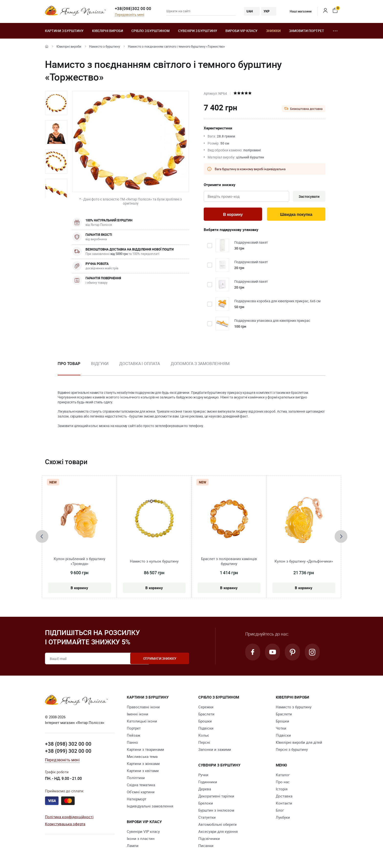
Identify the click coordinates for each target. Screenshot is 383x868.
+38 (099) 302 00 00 (68, 752)
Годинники (208, 783)
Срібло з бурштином (150, 31)
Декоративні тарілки (216, 797)
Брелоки (206, 804)
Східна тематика (141, 785)
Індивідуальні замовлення (150, 807)
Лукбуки (283, 818)
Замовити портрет (307, 31)
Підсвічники (209, 839)
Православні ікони (143, 708)
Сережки (206, 708)
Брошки (205, 722)
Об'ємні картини (141, 793)
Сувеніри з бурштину (198, 31)
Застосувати (308, 197)
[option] (56, 103)
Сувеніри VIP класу (143, 832)
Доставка (284, 797)
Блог (280, 811)
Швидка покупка (296, 215)
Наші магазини (297, 11)
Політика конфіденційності (69, 817)
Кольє (204, 736)
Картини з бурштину (64, 31)
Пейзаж (133, 736)
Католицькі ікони (142, 722)
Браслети (206, 715)
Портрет (134, 729)
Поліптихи (136, 778)
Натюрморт (137, 800)
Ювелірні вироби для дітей (299, 743)
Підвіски (206, 729)
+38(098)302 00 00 (133, 8)
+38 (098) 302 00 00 (68, 744)
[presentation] (42, 537)
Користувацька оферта (65, 824)
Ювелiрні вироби (108, 31)
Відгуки (100, 364)
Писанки (206, 846)
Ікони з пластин (141, 839)
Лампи (133, 846)
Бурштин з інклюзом (216, 811)
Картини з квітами (143, 771)
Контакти (284, 804)
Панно (132, 743)
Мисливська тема (142, 757)
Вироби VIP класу (241, 31)
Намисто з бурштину (105, 46)
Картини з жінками (143, 764)
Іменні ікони (138, 715)
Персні (204, 743)
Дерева (205, 790)
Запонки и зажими (215, 750)
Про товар (69, 364)
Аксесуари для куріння (218, 832)
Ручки (203, 775)
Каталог (283, 775)
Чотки (281, 729)
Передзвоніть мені (129, 15)
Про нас (283, 783)
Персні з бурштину (292, 750)
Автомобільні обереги (218, 825)
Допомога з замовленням (200, 364)
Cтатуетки (207, 818)
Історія (282, 790)
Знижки (273, 31)
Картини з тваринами (145, 750)
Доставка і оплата (139, 364)
